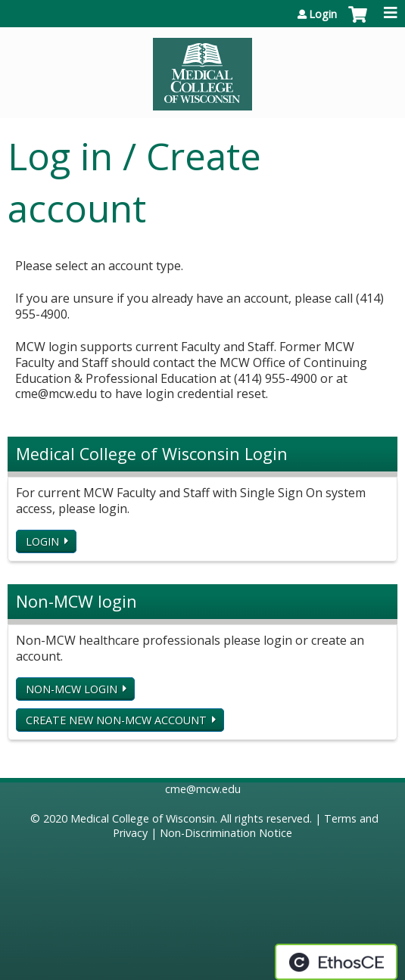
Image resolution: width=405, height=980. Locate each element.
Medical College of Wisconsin (143, 818)
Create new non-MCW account (116, 720)
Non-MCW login (72, 689)
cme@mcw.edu (203, 789)
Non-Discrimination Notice (226, 833)
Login (323, 14)
